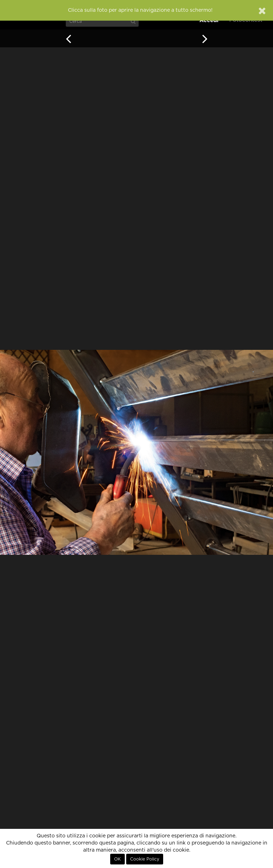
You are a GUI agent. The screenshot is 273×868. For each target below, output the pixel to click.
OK (117, 859)
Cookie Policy (145, 859)
